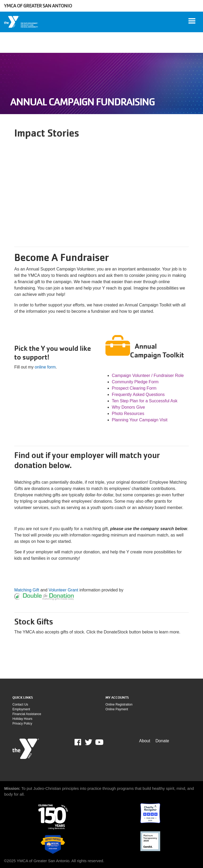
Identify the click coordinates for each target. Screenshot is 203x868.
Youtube (99, 742)
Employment (21, 709)
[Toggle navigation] (192, 21)
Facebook (82, 742)
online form (45, 367)
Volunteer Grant (63, 590)
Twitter (89, 742)
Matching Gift (27, 590)
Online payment (117, 709)
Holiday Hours (22, 719)
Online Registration (119, 704)
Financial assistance (27, 714)
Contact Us (20, 704)
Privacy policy (22, 724)
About (145, 741)
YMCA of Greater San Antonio (38, 6)
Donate (162, 741)
